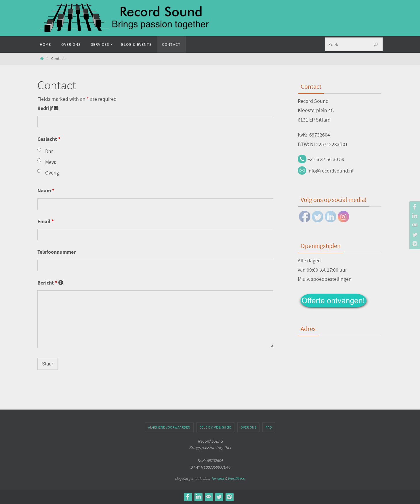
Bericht (50, 283)
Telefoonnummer (57, 252)
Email (46, 221)
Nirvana (218, 479)
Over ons (248, 427)
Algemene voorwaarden (169, 427)
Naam (46, 191)
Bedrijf (48, 108)
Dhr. (49, 151)
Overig (52, 173)
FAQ (269, 427)
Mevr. (51, 162)
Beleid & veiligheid (216, 427)
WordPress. (236, 479)
